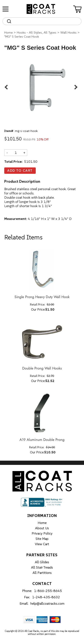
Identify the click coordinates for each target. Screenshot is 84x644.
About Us (42, 528)
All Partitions (42, 573)
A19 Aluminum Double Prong (42, 440)
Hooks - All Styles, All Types (37, 32)
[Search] (46, 21)
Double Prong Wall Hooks (42, 368)
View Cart (42, 544)
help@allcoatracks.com (47, 603)
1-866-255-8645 (48, 591)
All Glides (42, 562)
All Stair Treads (42, 567)
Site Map (42, 539)
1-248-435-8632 (46, 597)
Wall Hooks (68, 32)
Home (9, 32)
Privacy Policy (42, 533)
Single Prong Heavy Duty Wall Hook (42, 297)
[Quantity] (16, 152)
